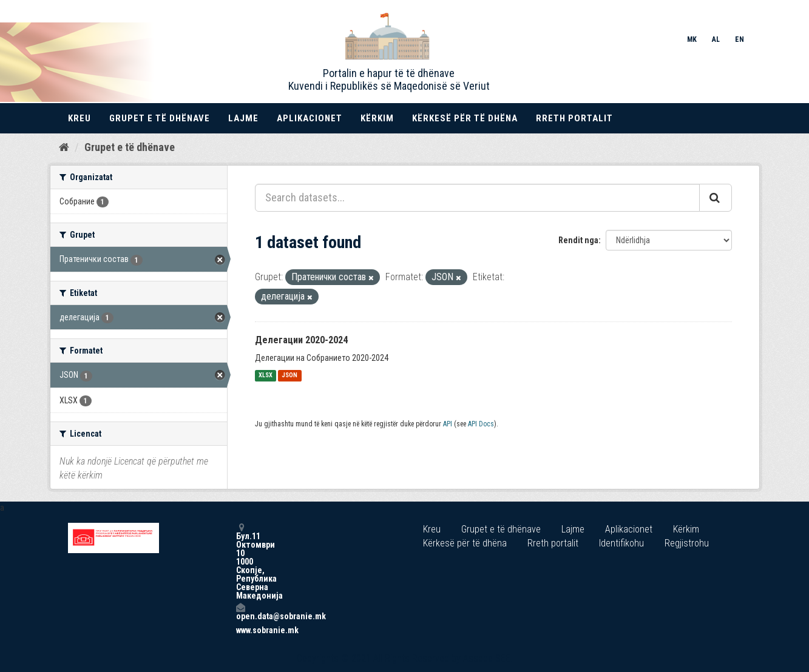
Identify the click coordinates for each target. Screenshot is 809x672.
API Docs (481, 424)
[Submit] (716, 198)
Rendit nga (578, 240)
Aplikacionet (310, 118)
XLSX (266, 376)
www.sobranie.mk (240, 630)
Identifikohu (621, 543)
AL (716, 39)
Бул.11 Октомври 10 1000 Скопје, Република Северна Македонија (240, 561)
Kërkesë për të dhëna (465, 118)
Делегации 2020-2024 (301, 340)
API (448, 424)
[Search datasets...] (477, 198)
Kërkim (377, 118)
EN (740, 39)
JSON (289, 376)
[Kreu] (64, 147)
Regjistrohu (687, 543)
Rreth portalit (574, 118)
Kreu (80, 118)
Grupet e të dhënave (160, 118)
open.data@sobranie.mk (240, 612)
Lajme (243, 118)
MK (692, 39)
